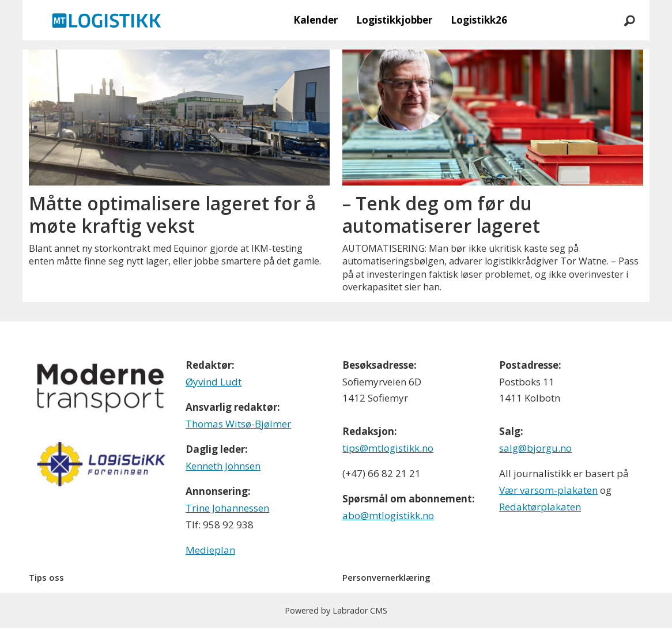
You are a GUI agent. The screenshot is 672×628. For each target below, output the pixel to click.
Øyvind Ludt (214, 382)
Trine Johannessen (227, 508)
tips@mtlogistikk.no (388, 448)
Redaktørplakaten (540, 507)
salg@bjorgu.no (535, 448)
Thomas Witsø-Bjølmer (238, 424)
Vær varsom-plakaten (548, 490)
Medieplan (210, 550)
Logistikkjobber (394, 20)
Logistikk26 (479, 20)
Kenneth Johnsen (223, 466)
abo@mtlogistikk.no (388, 515)
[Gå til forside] (107, 20)
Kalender (316, 20)
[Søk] (629, 20)
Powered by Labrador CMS (336, 610)
